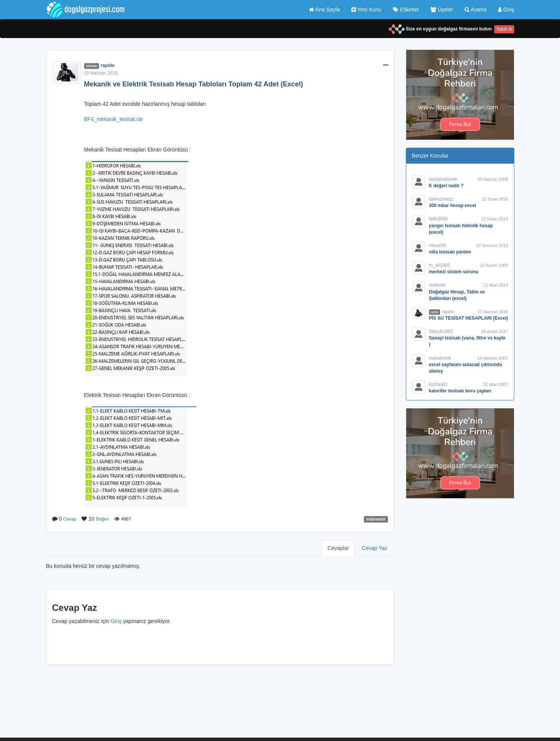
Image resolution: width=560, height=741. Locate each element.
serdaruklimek (443, 179)
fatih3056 (438, 219)
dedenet (437, 285)
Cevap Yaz (374, 548)
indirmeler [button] (376, 519)
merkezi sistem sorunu (454, 272)
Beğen (102, 519)
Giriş (506, 10)
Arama (475, 10)
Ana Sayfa (325, 10)
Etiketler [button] (406, 10)
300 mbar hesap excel (453, 206)
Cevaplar (338, 548)
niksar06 (438, 245)
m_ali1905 (440, 265)
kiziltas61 (438, 384)
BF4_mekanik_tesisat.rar (114, 119)
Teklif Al (504, 29)
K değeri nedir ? (446, 186)
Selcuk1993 (441, 331)
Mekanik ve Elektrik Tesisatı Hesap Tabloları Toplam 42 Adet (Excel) (194, 84)
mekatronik (440, 358)
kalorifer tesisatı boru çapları (460, 391)
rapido (108, 65)
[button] (386, 65)
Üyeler (442, 10)
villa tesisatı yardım (450, 252)
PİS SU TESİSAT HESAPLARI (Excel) (469, 318)
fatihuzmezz (441, 199)
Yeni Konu (366, 10)
